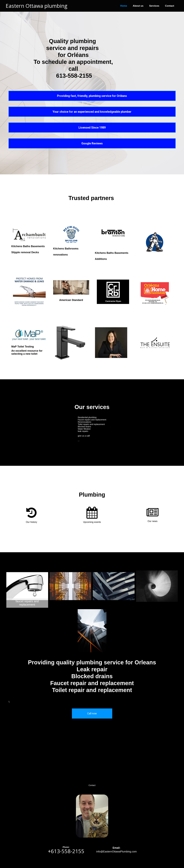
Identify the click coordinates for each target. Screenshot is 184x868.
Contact (170, 6)
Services (154, 6)
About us (138, 6)
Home (124, 6)
